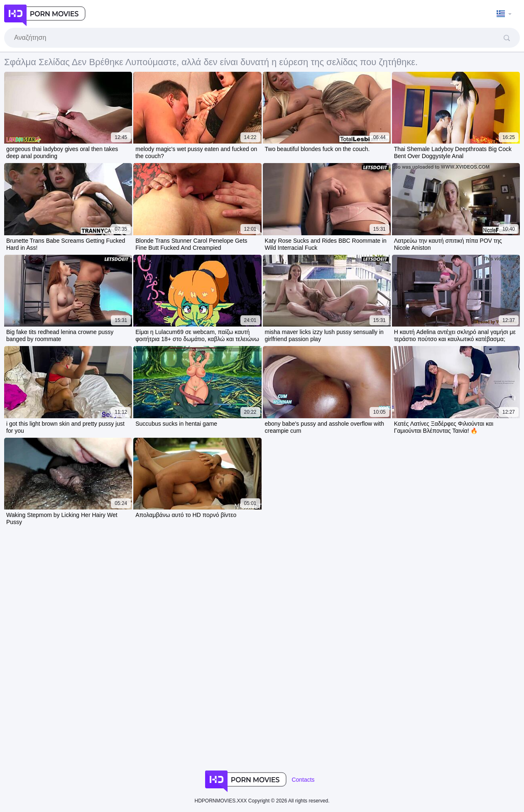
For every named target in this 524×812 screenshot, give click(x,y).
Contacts (303, 780)
